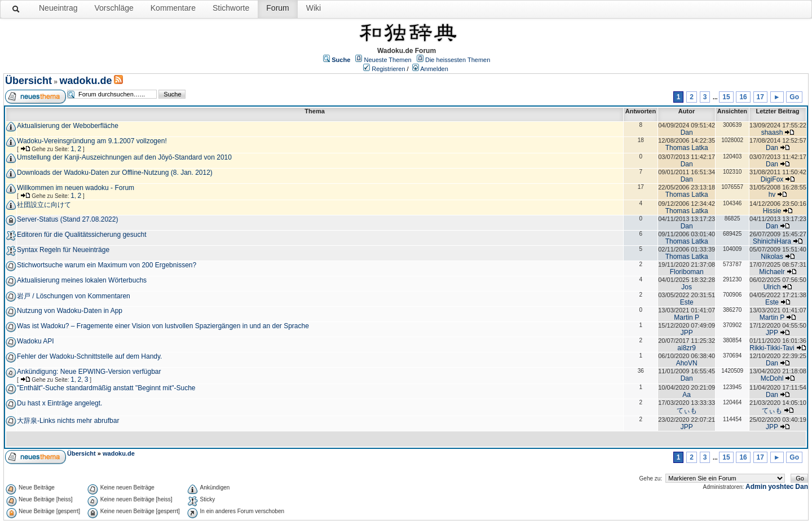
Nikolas (772, 257)
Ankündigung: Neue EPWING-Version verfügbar (89, 372)
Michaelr (772, 272)
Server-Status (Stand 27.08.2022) (67, 219)
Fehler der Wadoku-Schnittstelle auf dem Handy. (89, 356)
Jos (687, 287)
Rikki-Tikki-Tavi (772, 348)
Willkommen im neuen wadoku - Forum (76, 188)
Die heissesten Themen (458, 60)
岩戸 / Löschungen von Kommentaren (74, 296)
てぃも (687, 411)
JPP (687, 333)
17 (760, 97)
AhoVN (687, 363)
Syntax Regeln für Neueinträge (63, 250)
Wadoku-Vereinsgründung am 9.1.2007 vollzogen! (92, 141)
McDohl (772, 378)
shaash (772, 133)
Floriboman (687, 272)
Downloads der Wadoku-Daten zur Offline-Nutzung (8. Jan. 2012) (115, 173)
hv (772, 195)
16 (743, 97)
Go (794, 97)
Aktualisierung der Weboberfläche (68, 126)
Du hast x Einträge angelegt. (59, 403)
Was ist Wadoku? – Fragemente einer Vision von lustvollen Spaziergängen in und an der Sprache (163, 326)
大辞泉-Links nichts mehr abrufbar (68, 421)
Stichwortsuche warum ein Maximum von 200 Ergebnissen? (107, 265)
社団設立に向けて (44, 205)
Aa (687, 395)
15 (726, 97)
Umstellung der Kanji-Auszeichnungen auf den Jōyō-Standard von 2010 (124, 157)
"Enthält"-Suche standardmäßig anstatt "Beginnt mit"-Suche (106, 388)
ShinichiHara (772, 241)
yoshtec (781, 487)
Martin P (687, 317)
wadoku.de (85, 81)
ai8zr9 (687, 348)
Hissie (772, 211)
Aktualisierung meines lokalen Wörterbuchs (82, 280)
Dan (687, 133)
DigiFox (772, 179)
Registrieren (388, 69)
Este (687, 302)
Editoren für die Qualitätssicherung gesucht (81, 235)
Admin (756, 487)
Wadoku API (36, 341)
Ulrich (772, 287)
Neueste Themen (388, 60)
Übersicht (28, 81)
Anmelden (434, 69)
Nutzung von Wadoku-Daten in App (70, 311)
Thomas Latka (687, 148)
